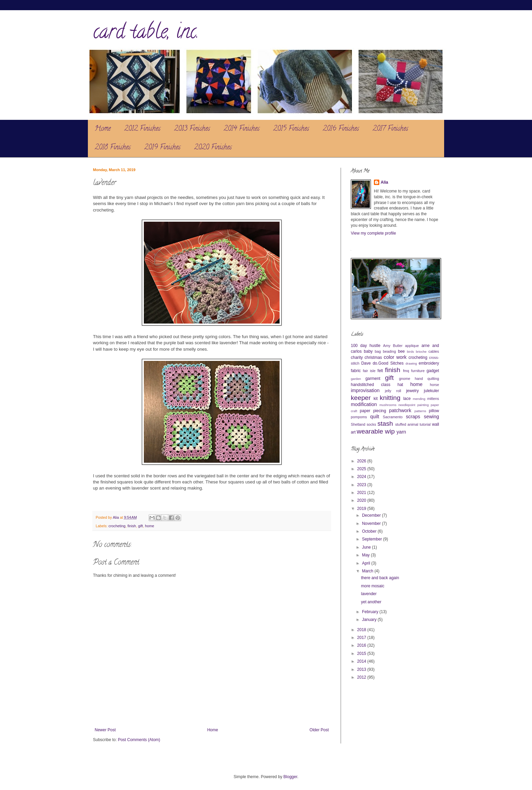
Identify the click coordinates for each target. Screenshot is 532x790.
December (372, 515)
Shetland (358, 424)
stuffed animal (407, 424)
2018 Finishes (113, 148)
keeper (361, 398)
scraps (413, 417)
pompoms (359, 417)
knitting (390, 398)
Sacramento (393, 417)
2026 (362, 461)
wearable (370, 431)
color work (395, 357)
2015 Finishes (291, 129)
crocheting (117, 526)
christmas (373, 357)
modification (364, 404)
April (367, 563)
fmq (406, 371)
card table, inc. (146, 34)
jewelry (412, 391)
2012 (362, 677)
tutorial (425, 424)
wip (390, 431)
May (366, 555)
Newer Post (105, 730)
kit (376, 399)
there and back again (380, 578)
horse (434, 385)
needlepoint (407, 405)
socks (372, 424)
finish (132, 526)
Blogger (290, 777)
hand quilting (427, 379)
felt (380, 371)
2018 (362, 630)
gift (140, 526)
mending (419, 399)
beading (389, 351)
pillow (434, 411)
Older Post (319, 730)
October (370, 531)
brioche (421, 352)
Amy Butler (393, 346)
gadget (433, 371)
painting (423, 405)
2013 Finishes (192, 129)
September (373, 539)
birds (410, 352)
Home (103, 129)
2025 (362, 469)
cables (434, 351)
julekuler (431, 391)
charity (357, 357)
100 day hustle (366, 346)
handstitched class (370, 385)
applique (412, 346)
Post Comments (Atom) (139, 740)
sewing (431, 417)
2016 (362, 645)
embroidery (429, 363)
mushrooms (388, 405)
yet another (371, 602)
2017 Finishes (390, 129)
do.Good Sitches (388, 363)
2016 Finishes (341, 129)
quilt (375, 417)
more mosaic (373, 586)
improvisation (365, 390)
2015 (362, 654)
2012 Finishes (142, 129)
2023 (362, 485)
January (370, 620)
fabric (356, 371)
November (372, 523)
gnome (405, 379)
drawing (411, 363)
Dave (366, 363)
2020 (362, 500)
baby (368, 351)
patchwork (400, 410)
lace (407, 399)
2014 (362, 661)
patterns (420, 411)
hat (401, 385)
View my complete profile (373, 233)
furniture (418, 371)
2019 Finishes (162, 148)
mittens (433, 399)
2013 (362, 669)
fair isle (369, 371)
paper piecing (373, 411)
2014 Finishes (242, 129)
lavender (369, 594)
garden (356, 379)
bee (401, 351)
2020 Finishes (213, 148)
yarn (401, 432)
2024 (362, 477)
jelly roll (393, 391)
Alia (384, 182)
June (367, 547)
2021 (362, 493)
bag (378, 351)
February (371, 612)
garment (373, 379)
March (368, 571)
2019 (362, 509)
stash (385, 424)
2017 (362, 638)
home (149, 526)
